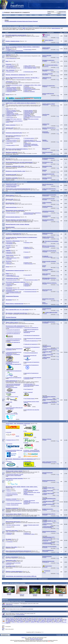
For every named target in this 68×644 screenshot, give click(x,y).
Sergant (51, 620)
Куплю (8, 489)
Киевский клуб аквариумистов (13, 340)
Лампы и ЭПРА (28, 66)
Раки (8, 143)
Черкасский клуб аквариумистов (32, 373)
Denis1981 (20, 620)
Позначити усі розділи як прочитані (30, 579)
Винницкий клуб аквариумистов (31, 328)
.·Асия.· (45, 243)
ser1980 (45, 358)
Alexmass (46, 567)
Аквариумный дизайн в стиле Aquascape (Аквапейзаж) (12, 186)
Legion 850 (46, 75)
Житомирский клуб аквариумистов (32, 335)
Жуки (8, 263)
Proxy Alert (32, 639)
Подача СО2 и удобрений (30, 89)
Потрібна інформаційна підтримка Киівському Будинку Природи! (21, 21)
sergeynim (11, 618)
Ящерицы (27, 247)
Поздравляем (10, 542)
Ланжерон (46, 403)
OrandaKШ (8, 622)
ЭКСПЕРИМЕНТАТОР (48, 257)
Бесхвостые (9, 253)
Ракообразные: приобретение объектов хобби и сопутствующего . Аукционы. (31, 145)
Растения (27, 286)
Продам (26, 489)
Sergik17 (27, 621)
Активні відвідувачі (6, 602)
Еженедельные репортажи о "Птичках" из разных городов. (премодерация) (14, 475)
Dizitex (14, 620)
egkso (17, 621)
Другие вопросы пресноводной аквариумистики (15, 182)
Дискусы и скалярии (11, 110)
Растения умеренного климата (31, 280)
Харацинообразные (29, 111)
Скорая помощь (28, 50)
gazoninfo (46, 481)
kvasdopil (30, 620)
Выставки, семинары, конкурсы (13, 525)
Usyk (39, 620)
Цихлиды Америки (29, 110)
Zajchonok (34, 619)
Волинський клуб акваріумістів (13, 330)
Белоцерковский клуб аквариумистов (15, 328)
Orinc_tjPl (46, 291)
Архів (63, 635)
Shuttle (45, 618)
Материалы (27, 243)
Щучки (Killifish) (28, 116)
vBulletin (23, 638)
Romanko (46, 234)
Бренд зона (5, 421)
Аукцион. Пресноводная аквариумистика (29, 501)
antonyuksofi (42, 622)
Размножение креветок (12, 142)
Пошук (62, 15)
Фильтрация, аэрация (11, 88)
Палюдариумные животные (30, 289)
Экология (9, 527)
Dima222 (45, 221)
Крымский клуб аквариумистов (31, 341)
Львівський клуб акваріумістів (31, 344)
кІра (44, 153)
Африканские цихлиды (12, 111)
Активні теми (7, 15)
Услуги (8, 496)
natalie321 (46, 159)
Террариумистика (7, 231)
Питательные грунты (29, 72)
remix (65, 620)
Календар (44, 15)
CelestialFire (46, 323)
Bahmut (45, 491)
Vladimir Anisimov (9, 605)
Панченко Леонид (47, 463)
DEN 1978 (19, 619)
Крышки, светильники (11, 68)
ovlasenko (46, 217)
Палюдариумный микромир (30, 292)
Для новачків (6, 45)
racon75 (40, 618)
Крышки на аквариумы (12, 87)
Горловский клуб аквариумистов (14, 332)
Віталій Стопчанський (34, 638)
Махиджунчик (46, 238)
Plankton (45, 347)
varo (45, 262)
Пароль (49, 13)
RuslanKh (46, 515)
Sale (24, 619)
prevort (13, 622)
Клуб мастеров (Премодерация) (14, 384)
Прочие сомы (27, 114)
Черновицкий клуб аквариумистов (14, 378)
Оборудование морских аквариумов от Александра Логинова (32, 213)
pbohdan (45, 129)
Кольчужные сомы (28, 113)
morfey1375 (46, 212)
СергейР (45, 179)
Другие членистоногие (12, 258)
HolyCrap (27, 622)
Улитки (8, 286)
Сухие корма (27, 275)
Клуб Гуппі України (29, 384)
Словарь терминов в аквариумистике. (15, 51)
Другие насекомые (29, 264)
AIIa (44, 619)
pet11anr (50, 621)
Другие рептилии (28, 248)
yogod (60, 621)
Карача (45, 525)
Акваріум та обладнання (9, 53)
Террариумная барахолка (12, 495)
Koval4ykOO (46, 66)
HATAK (45, 167)
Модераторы (9, 533)
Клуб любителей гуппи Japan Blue (32, 410)
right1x (18, 622)
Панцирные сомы (10, 114)
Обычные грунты (10, 72)
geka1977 (59, 618)
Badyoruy (45, 71)
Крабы (26, 143)
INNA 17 (21, 618)
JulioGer (61, 619)
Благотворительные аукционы (13, 501)
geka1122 (46, 397)
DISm (35, 618)
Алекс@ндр (8, 619)
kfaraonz (30, 618)
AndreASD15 (10, 620)
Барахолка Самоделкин (30, 92)
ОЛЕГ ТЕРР (43, 621)
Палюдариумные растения (12, 292)
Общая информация (8, 518)
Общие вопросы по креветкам (13, 138)
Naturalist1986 (46, 133)
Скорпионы (27, 257)
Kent (45, 203)
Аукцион (17, 15)
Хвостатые (9, 252)
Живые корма (10, 275)
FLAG (45, 499)
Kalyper (45, 57)
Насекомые (27, 285)
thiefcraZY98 (46, 49)
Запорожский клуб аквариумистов (14, 339)
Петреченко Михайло (20, 614)
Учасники (37, 15)
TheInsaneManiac (39, 639)
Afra (44, 353)
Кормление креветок (29, 140)
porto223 (48, 618)
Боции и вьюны (10, 117)
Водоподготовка (28, 88)
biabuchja (46, 37)
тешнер (45, 494)
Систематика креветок (29, 138)
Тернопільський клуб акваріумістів (32, 362)
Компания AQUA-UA (11, 440)
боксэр (45, 350)
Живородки (9, 116)
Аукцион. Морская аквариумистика (14, 503)
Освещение (27, 87)
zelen (17, 618)
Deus (45, 185)
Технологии (9, 92)
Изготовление (10, 244)
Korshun (45, 115)
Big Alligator (46, 141)
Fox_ (66, 619)
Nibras (12, 621)
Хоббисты (27, 533)
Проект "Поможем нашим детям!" (32, 525)
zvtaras (56, 619)
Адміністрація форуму (43, 579)
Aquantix (7, 618)
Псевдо (49, 12)
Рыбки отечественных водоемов (32, 119)
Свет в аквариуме (11, 66)
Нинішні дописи (53, 15)
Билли (53, 618)
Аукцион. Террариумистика (13, 505)
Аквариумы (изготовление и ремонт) (15, 85)
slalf (44, 42)
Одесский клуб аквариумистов (31, 353)
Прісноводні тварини (8, 101)
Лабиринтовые (10, 113)
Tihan (45, 171)
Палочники (9, 259)
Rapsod (45, 125)
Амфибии (27, 284)
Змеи (8, 248)
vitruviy (45, 557)
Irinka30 (9, 621)
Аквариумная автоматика (12, 90)
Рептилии (9, 284)
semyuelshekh (46, 247)
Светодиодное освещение (30, 67)
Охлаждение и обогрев (12, 89)
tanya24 (45, 522)
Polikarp (45, 79)
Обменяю (9, 491)
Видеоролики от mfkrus (30, 534)
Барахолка (5, 469)
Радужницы (27, 115)
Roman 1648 (64, 622)
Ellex (45, 310)
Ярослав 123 (46, 562)
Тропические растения (12, 280)
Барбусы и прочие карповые (13, 115)
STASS (45, 163)
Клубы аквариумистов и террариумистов (13, 320)
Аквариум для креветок (12, 140)
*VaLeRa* (46, 547)
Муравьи (26, 258)
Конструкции (9, 243)
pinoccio (45, 284)
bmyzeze (57, 622)
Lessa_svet (46, 541)
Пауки (8, 257)
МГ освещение (10, 67)
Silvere (43, 620)
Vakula (61, 620)
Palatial (7, 623)
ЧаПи (31, 15)
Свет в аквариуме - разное (30, 68)
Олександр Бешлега (48, 528)
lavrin (45, 400)
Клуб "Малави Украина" (30, 399)
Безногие (27, 252)
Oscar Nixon (46, 105)
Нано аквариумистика (11, 58)
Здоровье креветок (11, 145)
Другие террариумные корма (13, 276)
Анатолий (46, 207)
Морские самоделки (11, 213)
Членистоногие (10, 285)
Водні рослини (6, 156)
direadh (25, 618)
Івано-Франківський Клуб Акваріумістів (33, 338)
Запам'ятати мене (62, 12)
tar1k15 (21, 622)
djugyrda (22, 621)
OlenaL (40, 619)
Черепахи (9, 247)
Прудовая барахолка (29, 495)
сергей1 (45, 200)
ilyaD (25, 620)
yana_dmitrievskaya (35, 621)
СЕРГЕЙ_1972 (47, 279)
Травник (45, 314)
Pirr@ (48, 620)
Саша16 (28, 619)
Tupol (45, 94)
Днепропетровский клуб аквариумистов (29, 332)
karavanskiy (46, 551)
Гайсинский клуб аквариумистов (31, 329)
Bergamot (33, 622)
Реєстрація (24, 15)
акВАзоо (45, 489)
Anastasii (45, 252)
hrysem (45, 356)
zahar (53, 622)
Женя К (56, 620)
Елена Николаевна (51, 619)
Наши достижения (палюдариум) (14, 293)
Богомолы (27, 263)
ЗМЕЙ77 (45, 61)
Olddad (45, 474)
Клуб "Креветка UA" (29, 389)
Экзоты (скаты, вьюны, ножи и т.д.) (14, 119)
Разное (26, 90)
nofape (55, 621)
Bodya (48, 622)
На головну (59, 635)
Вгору (66, 635)
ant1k (47, 621)
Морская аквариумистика (9, 193)
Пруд (4, 307)
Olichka (38, 622)
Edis (35, 620)
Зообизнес (9, 534)
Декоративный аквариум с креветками (33, 141)
